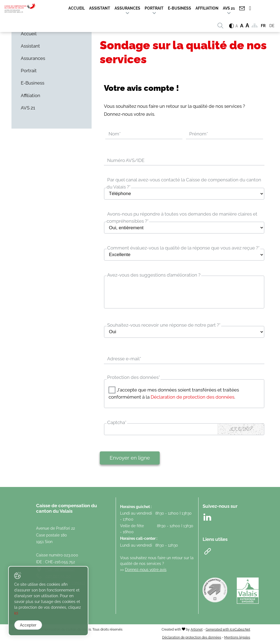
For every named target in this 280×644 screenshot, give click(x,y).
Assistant (100, 8)
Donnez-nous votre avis (146, 571)
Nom (115, 134)
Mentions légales (237, 638)
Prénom (199, 134)
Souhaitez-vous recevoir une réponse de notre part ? (164, 326)
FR (263, 26)
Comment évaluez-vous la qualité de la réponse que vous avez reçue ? (183, 248)
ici (30, 613)
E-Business (180, 8)
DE (272, 26)
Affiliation (207, 8)
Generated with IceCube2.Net (228, 631)
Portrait (154, 8)
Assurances (127, 8)
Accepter (28, 625)
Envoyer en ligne (130, 459)
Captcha (117, 424)
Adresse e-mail (124, 360)
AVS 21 (229, 8)
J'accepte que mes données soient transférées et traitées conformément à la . (174, 394)
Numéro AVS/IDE (126, 161)
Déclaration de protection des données (192, 398)
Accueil (77, 8)
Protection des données (134, 378)
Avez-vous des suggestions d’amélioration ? (154, 275)
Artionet (197, 631)
